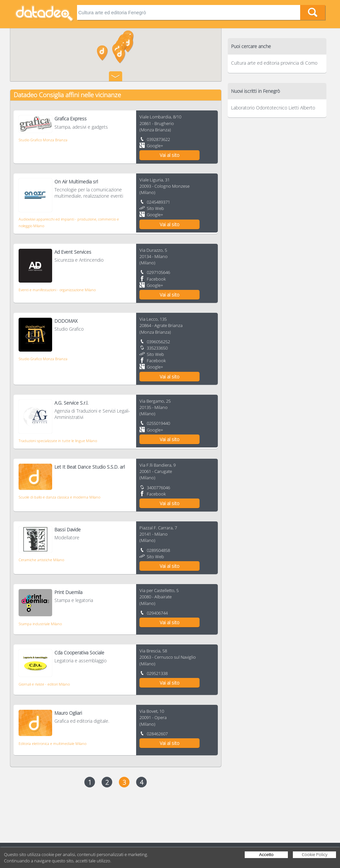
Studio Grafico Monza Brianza (43, 140)
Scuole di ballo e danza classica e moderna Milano (59, 497)
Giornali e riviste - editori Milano (44, 684)
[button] (102, 53)
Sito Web (155, 208)
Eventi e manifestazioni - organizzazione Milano (57, 290)
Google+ (155, 146)
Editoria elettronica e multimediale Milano (52, 743)
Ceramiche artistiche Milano (41, 560)
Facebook (156, 279)
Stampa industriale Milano (40, 624)
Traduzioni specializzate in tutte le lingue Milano (58, 441)
